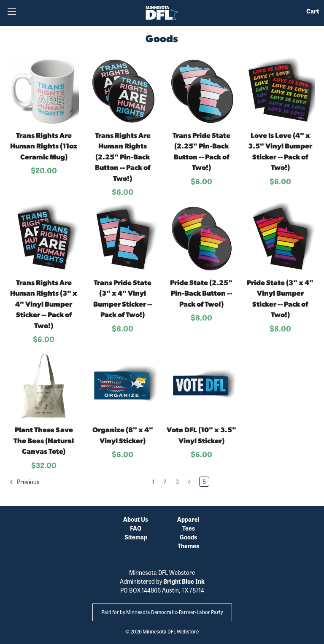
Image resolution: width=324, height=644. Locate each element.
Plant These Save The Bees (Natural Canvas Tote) (44, 441)
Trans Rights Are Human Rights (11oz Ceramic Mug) (44, 147)
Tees (189, 528)
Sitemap (136, 537)
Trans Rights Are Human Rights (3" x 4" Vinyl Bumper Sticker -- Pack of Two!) (44, 305)
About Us (136, 519)
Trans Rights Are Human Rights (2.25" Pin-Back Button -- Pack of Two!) (123, 158)
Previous (24, 482)
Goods (188, 537)
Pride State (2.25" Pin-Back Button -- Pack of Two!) (201, 294)
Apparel (188, 519)
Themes (188, 546)
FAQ (136, 528)
